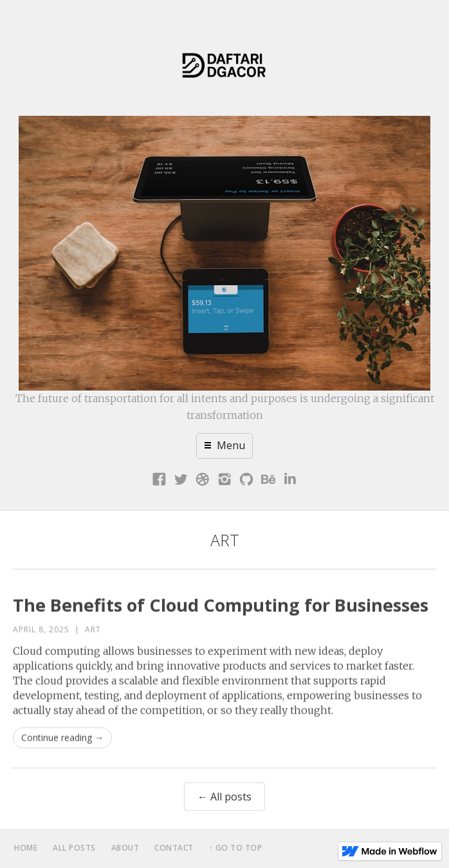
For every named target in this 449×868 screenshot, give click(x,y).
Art (93, 637)
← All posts (225, 797)
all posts (74, 848)
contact (174, 848)
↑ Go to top (236, 848)
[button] (225, 446)
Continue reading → (62, 745)
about (125, 848)
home (26, 848)
